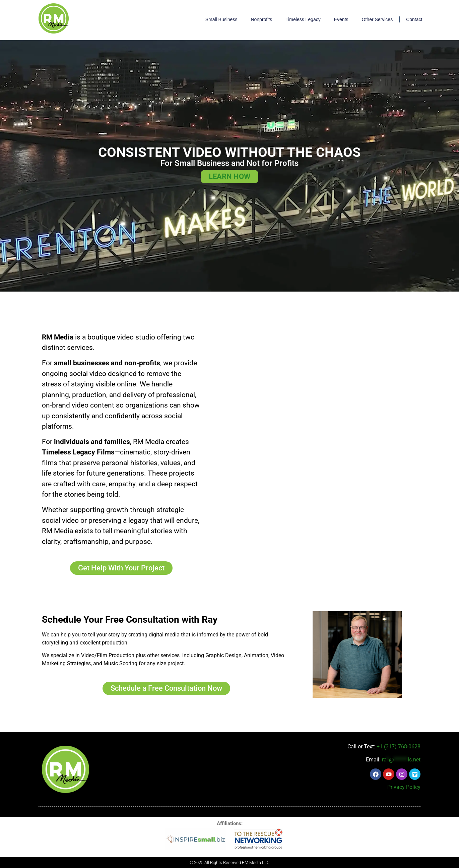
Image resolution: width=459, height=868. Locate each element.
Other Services (377, 19)
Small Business (221, 19)
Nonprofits (261, 19)
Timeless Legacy (303, 19)
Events (341, 19)
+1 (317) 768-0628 (399, 747)
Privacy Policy (404, 787)
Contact (414, 19)
